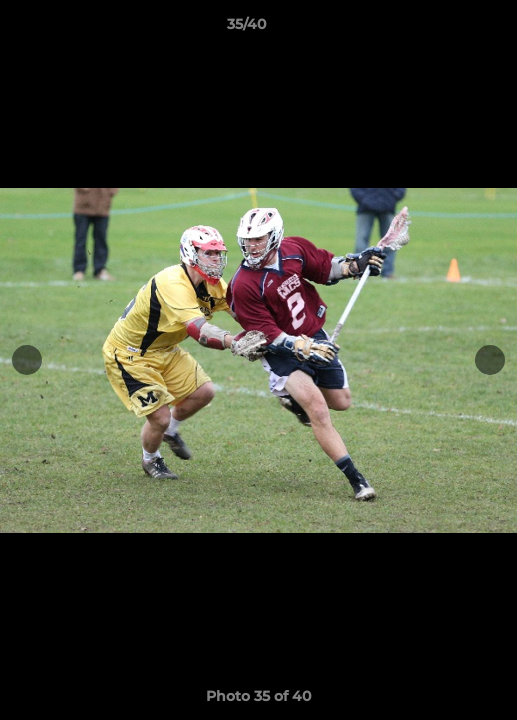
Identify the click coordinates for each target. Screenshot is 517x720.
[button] (445, 29)
